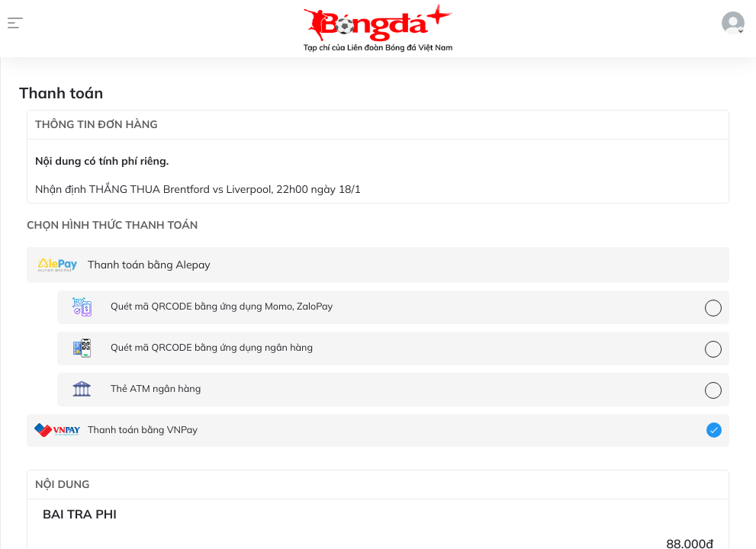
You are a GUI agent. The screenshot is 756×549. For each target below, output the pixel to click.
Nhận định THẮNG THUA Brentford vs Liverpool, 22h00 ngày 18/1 (198, 189)
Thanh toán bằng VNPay (143, 430)
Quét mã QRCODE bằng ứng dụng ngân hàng (212, 348)
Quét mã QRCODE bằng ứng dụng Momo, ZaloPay (222, 307)
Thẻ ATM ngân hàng (156, 389)
